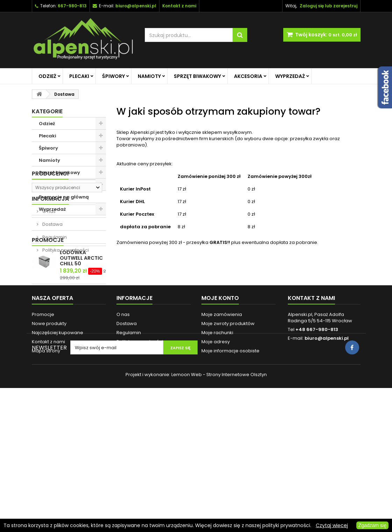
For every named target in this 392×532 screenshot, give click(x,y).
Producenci (50, 227)
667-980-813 (72, 6)
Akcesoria (248, 76)
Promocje (48, 330)
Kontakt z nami (48, 459)
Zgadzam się (372, 525)
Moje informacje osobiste (230, 468)
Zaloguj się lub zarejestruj (329, 6)
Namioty (149, 76)
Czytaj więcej (332, 525)
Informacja (50, 261)
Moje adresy (216, 459)
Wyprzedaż (290, 76)
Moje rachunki (217, 450)
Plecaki (79, 76)
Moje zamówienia (222, 432)
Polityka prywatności (65, 312)
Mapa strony (46, 468)
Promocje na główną (64, 197)
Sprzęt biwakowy (197, 76)
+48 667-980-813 (317, 447)
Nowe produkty (49, 441)
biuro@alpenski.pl (136, 6)
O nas (48, 274)
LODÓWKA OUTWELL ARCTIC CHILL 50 (81, 348)
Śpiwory (113, 76)
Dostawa (52, 286)
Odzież (47, 76)
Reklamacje (130, 468)
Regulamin (54, 299)
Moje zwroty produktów (228, 441)
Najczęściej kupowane (58, 450)
